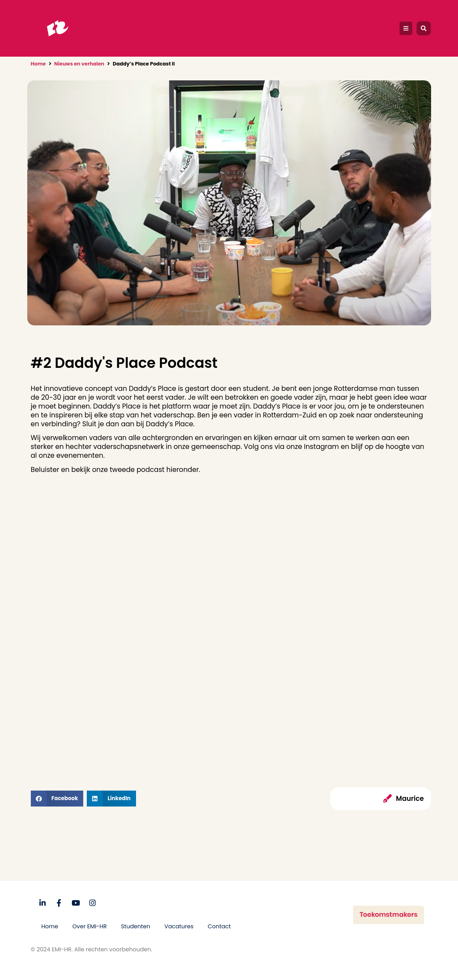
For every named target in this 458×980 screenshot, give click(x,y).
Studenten (135, 926)
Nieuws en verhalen (79, 64)
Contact (219, 926)
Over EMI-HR (89, 926)
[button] (406, 28)
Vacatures (179, 926)
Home (38, 64)
